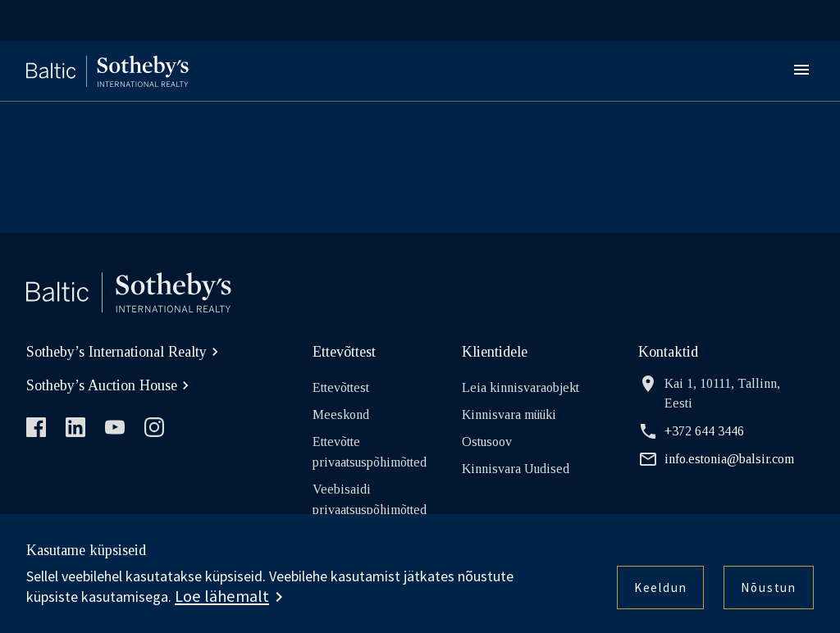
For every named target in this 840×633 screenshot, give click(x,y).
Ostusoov (487, 442)
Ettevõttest (341, 387)
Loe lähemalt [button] (222, 596)
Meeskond (341, 414)
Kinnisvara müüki (509, 414)
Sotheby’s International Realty (125, 352)
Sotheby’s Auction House (110, 385)
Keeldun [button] (661, 587)
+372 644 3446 (691, 431)
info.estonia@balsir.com (716, 459)
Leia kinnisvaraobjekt (520, 387)
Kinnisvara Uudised (516, 469)
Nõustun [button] (769, 587)
